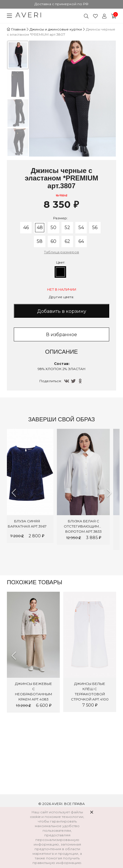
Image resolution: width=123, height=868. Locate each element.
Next (109, 493)
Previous (14, 493)
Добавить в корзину (62, 311)
